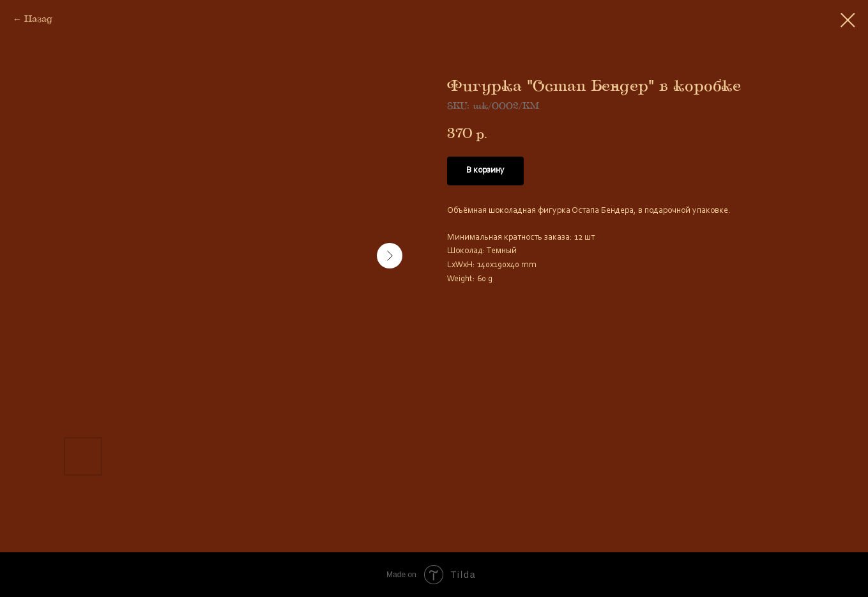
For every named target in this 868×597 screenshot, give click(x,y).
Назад (38, 19)
